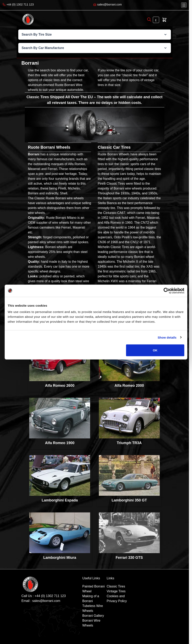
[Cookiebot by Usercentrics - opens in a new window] (167, 291)
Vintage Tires (116, 591)
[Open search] (149, 20)
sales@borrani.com (46, 601)
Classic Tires (116, 586)
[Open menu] (184, 5)
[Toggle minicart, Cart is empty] (164, 20)
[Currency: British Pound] (156, 20)
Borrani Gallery (93, 616)
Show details (167, 337)
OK (155, 350)
